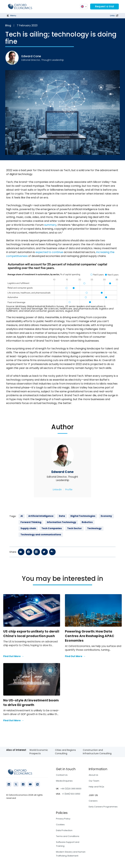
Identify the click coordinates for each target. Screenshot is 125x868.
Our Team (94, 781)
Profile (69, 489)
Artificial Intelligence (41, 516)
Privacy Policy (63, 819)
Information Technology (62, 522)
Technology (94, 528)
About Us (93, 775)
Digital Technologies (83, 516)
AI (22, 516)
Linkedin (57, 489)
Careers (93, 801)
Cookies (60, 825)
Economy (106, 516)
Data (62, 516)
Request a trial (104, 6)
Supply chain (28, 528)
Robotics (87, 522)
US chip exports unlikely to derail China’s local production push (31, 634)
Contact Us (62, 775)
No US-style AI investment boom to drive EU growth (31, 703)
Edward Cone (62, 472)
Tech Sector (74, 528)
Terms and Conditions (68, 836)
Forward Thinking (31, 522)
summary (50, 225)
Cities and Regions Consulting (65, 752)
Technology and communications (41, 535)
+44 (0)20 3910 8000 (71, 789)
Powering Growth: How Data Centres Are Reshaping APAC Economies (90, 636)
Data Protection (64, 830)
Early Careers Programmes (103, 807)
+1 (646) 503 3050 (71, 794)
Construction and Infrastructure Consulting (97, 752)
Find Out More (14, 656)
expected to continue (49, 252)
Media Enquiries (64, 781)
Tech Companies (52, 528)
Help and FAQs (96, 787)
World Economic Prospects (39, 752)
